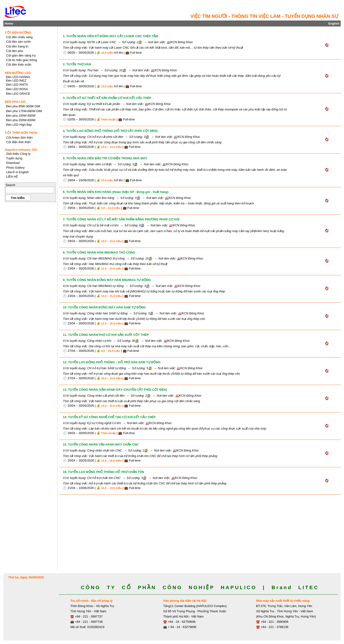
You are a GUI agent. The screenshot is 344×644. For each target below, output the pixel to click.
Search (10, 185)
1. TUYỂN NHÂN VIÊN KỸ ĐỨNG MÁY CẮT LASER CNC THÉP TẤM (110, 36)
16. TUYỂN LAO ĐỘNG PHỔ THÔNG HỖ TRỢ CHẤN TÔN (103, 472)
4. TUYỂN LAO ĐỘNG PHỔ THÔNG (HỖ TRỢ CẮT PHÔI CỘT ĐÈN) (110, 131)
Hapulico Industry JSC (21, 150)
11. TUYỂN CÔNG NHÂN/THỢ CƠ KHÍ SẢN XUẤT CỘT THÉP (106, 335)
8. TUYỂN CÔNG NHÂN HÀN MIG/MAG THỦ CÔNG (99, 252)
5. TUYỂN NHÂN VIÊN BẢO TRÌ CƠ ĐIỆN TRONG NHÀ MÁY (105, 158)
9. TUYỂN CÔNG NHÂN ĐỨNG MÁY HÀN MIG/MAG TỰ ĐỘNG (107, 280)
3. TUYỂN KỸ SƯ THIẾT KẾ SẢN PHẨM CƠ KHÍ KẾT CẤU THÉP (107, 98)
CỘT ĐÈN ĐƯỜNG (18, 33)
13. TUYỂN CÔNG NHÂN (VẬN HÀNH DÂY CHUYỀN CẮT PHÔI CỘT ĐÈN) (115, 390)
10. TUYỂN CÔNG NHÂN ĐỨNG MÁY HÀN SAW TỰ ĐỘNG (104, 307)
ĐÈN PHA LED (15, 102)
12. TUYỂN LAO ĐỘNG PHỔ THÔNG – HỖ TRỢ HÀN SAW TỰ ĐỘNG (112, 362)
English (334, 23)
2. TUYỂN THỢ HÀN (77, 64)
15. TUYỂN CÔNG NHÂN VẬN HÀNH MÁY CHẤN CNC (101, 444)
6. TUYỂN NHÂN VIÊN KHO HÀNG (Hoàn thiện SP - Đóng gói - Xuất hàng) (116, 192)
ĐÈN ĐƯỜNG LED (18, 73)
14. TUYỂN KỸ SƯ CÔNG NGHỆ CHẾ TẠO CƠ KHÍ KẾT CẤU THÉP (109, 417)
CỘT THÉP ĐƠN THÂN (21, 133)
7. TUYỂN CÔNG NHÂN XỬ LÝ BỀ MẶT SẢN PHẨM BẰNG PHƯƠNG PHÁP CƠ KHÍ (121, 219)
